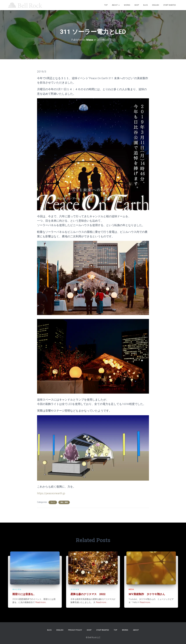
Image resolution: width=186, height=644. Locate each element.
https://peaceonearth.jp (51, 493)
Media (131, 589)
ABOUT (116, 5)
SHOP (137, 5)
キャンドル (17, 589)
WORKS (127, 5)
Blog (146, 5)
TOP (106, 5)
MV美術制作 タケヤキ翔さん (147, 594)
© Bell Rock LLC (93, 637)
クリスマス (75, 589)
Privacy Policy (75, 630)
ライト (53, 502)
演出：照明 (64, 502)
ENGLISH (156, 5)
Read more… (41, 602)
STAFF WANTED (170, 5)
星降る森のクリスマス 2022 (88, 594)
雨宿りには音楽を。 (24, 594)
